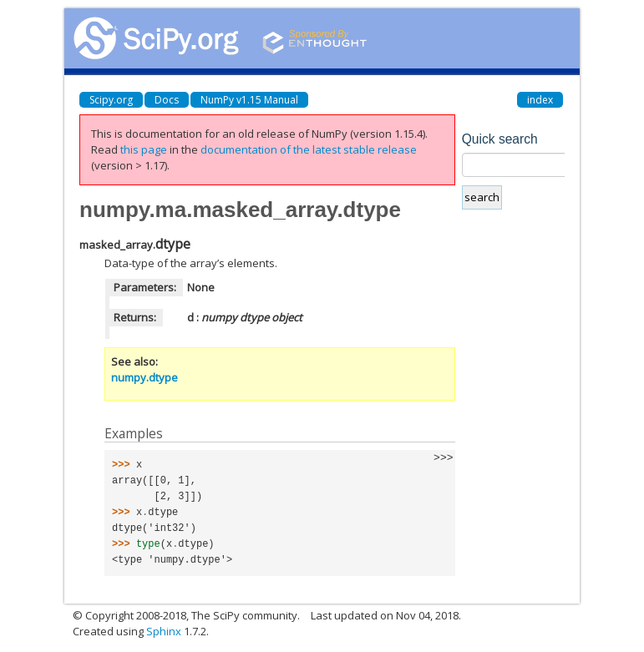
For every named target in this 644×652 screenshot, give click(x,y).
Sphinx (164, 631)
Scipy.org (111, 100)
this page (144, 149)
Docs (167, 100)
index (540, 100)
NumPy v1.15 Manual (249, 100)
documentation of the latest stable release (309, 149)
